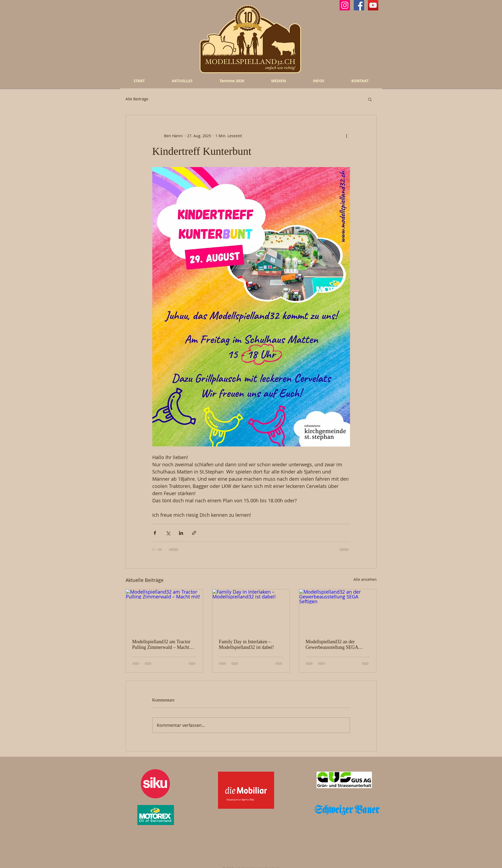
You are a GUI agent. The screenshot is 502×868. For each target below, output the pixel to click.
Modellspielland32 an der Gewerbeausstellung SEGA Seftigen (332, 645)
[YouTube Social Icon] (373, 5)
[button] (370, 99)
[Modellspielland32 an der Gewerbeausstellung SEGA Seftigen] (338, 611)
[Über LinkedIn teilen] (181, 533)
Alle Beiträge (137, 99)
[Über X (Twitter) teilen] (168, 533)
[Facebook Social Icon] (359, 5)
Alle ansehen (365, 579)
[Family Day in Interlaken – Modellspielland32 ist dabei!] (251, 611)
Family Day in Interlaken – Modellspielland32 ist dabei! (246, 644)
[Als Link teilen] (194, 533)
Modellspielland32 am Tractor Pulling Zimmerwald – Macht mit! (161, 645)
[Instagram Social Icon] (345, 5)
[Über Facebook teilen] (155, 533)
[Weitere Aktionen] (347, 136)
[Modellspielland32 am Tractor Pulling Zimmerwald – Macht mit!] (164, 611)
